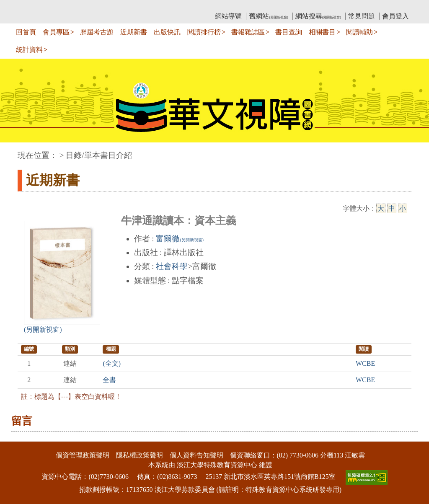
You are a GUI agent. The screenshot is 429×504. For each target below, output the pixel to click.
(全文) (112, 363)
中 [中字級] (392, 208)
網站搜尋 (318, 16)
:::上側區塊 (34, 6)
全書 (109, 380)
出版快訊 (167, 32)
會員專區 (56, 32)
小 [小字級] (403, 208)
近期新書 (134, 32)
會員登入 (395, 16)
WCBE (365, 363)
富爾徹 (180, 239)
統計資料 (29, 50)
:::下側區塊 (16, 436)
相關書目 (322, 32)
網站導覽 (228, 16)
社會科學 (172, 266)
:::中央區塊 (16, 151)
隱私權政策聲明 (140, 455)
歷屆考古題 (97, 32)
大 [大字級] (381, 208)
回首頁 (26, 32)
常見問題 (362, 16)
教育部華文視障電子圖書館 (92, 6)
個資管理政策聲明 (83, 455)
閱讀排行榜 (204, 32)
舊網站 (268, 16)
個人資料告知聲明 (196, 455)
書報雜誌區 (248, 32)
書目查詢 (289, 32)
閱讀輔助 (359, 32)
